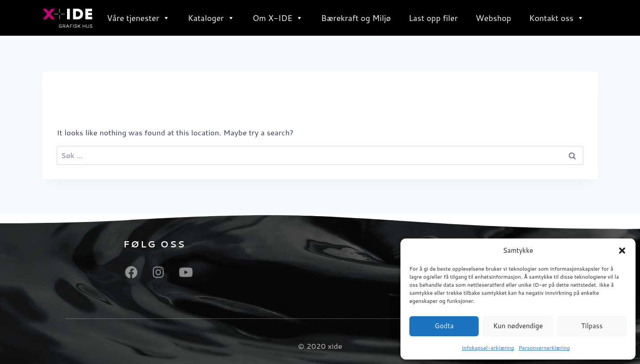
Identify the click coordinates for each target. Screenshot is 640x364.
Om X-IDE (278, 18)
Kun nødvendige (518, 326)
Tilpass (592, 326)
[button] (622, 251)
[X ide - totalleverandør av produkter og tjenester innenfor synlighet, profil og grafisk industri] (67, 18)
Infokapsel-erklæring (488, 348)
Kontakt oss (557, 18)
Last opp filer (433, 18)
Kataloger (211, 18)
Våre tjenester (138, 18)
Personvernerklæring (544, 348)
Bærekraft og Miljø (356, 18)
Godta (444, 326)
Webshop (493, 18)
